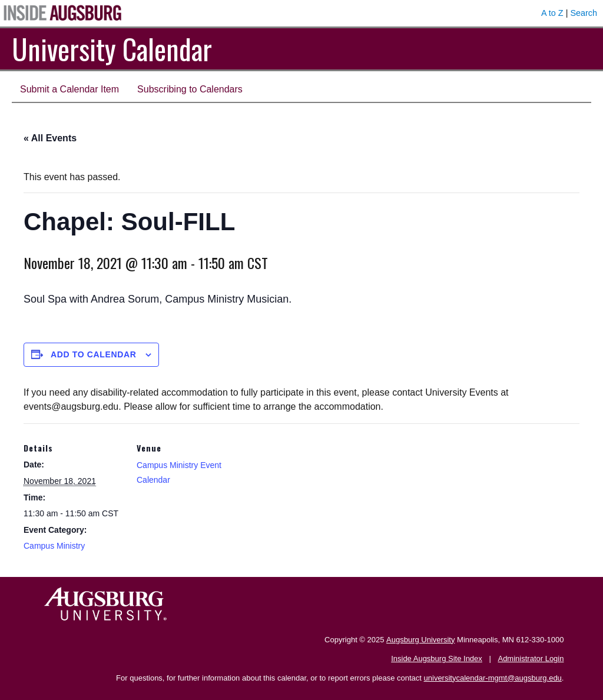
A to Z (552, 13)
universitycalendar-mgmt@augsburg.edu (493, 678)
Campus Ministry (54, 546)
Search (584, 13)
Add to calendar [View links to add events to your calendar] (94, 354)
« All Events (50, 138)
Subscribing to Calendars (190, 89)
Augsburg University (420, 640)
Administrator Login (531, 658)
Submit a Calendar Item (69, 89)
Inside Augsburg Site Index (437, 658)
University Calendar (112, 49)
